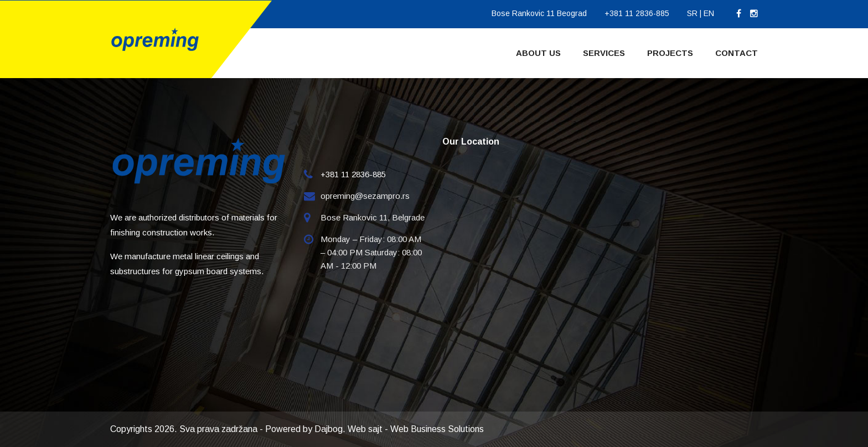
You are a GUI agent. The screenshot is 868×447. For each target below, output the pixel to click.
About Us (538, 53)
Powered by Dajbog (304, 429)
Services (604, 53)
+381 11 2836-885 (637, 13)
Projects (670, 53)
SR (692, 13)
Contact (737, 53)
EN (709, 13)
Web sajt (365, 429)
